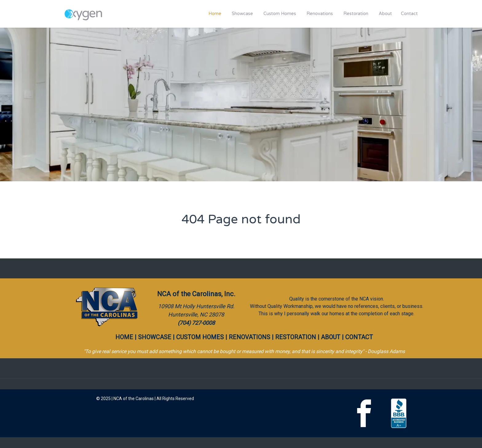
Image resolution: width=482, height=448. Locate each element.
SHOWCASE (155, 337)
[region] (241, 104)
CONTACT (359, 337)
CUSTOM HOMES (200, 337)
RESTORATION (296, 337)
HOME (124, 337)
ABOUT (331, 337)
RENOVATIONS (249, 337)
